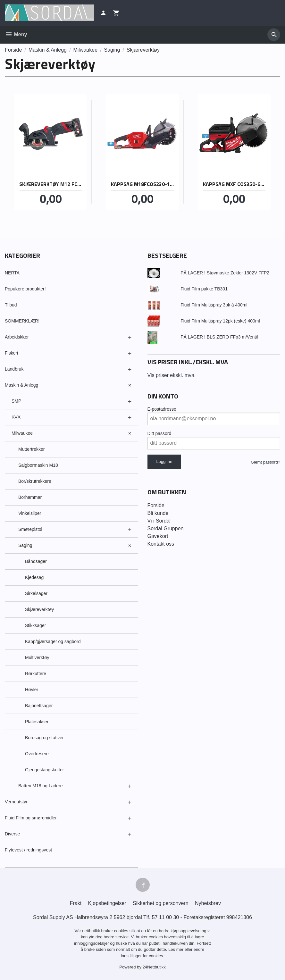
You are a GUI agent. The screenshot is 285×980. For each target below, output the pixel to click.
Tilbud (11, 305)
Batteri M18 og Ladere (41, 786)
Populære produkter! (25, 289)
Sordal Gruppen (166, 528)
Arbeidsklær (17, 337)
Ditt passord (159, 433)
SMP (16, 401)
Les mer (176, 949)
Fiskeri (11, 353)
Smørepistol (30, 529)
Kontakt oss (161, 544)
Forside (13, 50)
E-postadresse (162, 409)
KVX (16, 417)
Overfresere (37, 754)
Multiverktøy (37, 658)
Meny (16, 34)
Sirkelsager (36, 593)
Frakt (76, 903)
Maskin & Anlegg (21, 385)
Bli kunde (158, 513)
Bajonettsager (39, 706)
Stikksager (35, 625)
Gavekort (158, 536)
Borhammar (30, 497)
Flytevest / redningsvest (28, 850)
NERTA (12, 273)
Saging (25, 545)
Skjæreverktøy (39, 609)
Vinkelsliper (30, 513)
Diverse (12, 834)
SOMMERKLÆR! (22, 321)
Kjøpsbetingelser (107, 903)
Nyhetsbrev (208, 903)
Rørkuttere (36, 674)
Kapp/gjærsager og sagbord (53, 641)
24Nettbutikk (154, 967)
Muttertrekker (31, 449)
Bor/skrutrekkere (35, 481)
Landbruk (14, 369)
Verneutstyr (16, 802)
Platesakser (37, 722)
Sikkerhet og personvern (160, 903)
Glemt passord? (265, 462)
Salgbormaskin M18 (38, 465)
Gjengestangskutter (44, 770)
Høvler (32, 690)
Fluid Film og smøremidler (31, 818)
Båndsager (36, 561)
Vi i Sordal (159, 521)
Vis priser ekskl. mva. (172, 375)
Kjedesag (34, 577)
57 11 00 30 (166, 917)
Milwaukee (22, 433)
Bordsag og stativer (44, 738)
